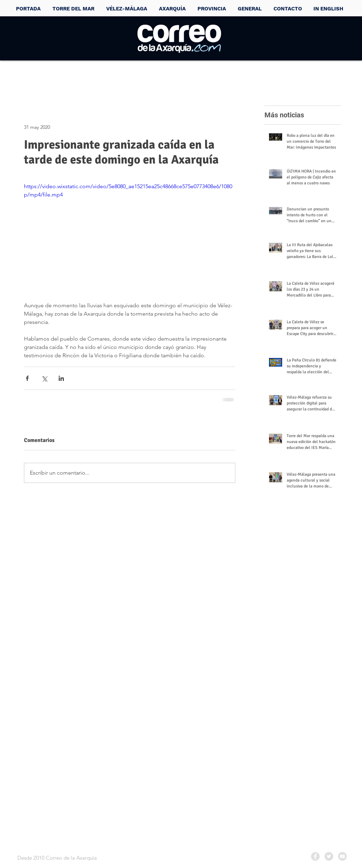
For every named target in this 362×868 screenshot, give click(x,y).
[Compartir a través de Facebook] (27, 378)
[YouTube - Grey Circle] (342, 856)
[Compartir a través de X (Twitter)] (44, 378)
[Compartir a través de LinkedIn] (61, 378)
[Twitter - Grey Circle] (329, 856)
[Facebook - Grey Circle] (315, 856)
